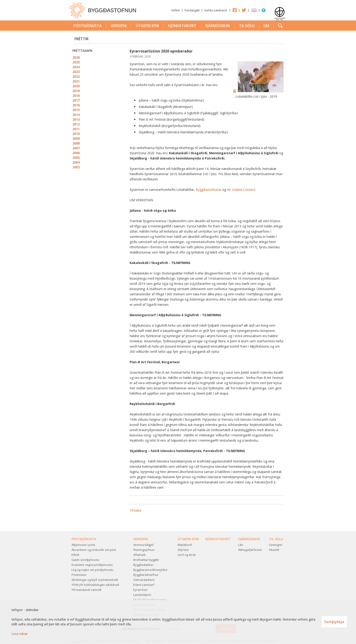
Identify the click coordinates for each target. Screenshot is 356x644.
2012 (76, 124)
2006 (76, 153)
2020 (76, 86)
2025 (76, 62)
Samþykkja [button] (334, 622)
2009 (76, 138)
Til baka (135, 510)
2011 (76, 129)
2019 (76, 91)
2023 (76, 72)
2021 (76, 81)
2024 (76, 67)
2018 (76, 96)
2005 (76, 158)
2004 (76, 162)
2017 (76, 100)
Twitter (244, 10)
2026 (76, 57)
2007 (76, 148)
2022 (76, 76)
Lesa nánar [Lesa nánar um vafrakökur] (20, 634)
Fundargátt (192, 10)
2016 (76, 105)
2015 (76, 110)
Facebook (235, 10)
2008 (76, 143)
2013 (76, 119)
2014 (76, 115)
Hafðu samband (216, 10)
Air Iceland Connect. (242, 190)
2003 (76, 167)
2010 (76, 134)
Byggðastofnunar (209, 190)
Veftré (176, 10)
